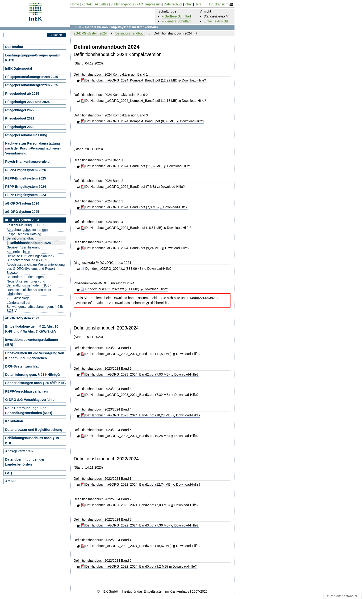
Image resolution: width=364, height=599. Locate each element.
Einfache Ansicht (216, 21)
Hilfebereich (158, 303)
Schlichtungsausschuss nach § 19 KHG (32, 440)
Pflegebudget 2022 (20, 110)
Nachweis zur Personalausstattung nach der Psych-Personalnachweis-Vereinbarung (33, 148)
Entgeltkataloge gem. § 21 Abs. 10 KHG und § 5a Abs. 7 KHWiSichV (32, 329)
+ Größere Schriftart (176, 16)
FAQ (9, 473)
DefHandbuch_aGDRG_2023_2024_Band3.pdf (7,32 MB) (125, 395)
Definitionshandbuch (130, 33)
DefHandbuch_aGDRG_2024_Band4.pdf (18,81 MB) (122, 228)
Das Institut (14, 47)
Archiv (10, 481)
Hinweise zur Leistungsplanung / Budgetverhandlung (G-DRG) (30, 258)
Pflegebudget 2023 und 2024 (27, 102)
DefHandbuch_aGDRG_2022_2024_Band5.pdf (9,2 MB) (124, 566)
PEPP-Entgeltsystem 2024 (26, 187)
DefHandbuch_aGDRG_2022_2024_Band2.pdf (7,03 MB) (125, 505)
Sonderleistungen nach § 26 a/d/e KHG (36, 383)
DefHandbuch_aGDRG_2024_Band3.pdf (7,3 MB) (120, 207)
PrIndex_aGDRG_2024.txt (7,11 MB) (110, 289)
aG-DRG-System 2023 (22, 318)
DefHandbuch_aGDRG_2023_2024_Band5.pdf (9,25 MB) (125, 436)
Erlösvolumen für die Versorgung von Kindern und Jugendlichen (35, 356)
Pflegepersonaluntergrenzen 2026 (32, 77)
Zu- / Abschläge (18, 298)
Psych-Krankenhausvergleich (28, 162)
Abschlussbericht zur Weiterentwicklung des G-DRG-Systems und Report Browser (36, 269)
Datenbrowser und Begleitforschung (34, 430)
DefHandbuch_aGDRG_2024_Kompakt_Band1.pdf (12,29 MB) (129, 80)
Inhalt (188, 4)
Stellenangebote (122, 4)
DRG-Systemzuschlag (22, 366)
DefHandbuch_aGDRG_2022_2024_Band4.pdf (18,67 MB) (126, 546)
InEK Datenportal (19, 68)
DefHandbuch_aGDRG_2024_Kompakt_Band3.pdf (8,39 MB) (128, 121)
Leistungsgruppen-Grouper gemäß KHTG (32, 58)
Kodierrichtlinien (18, 252)
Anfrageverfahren (19, 451)
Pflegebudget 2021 (20, 118)
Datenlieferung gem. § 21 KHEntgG (33, 375)
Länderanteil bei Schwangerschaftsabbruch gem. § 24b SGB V (35, 307)
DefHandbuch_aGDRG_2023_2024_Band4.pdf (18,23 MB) (126, 415)
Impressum (153, 4)
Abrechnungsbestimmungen (27, 230)
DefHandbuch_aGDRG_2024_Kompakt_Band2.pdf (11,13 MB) (129, 101)
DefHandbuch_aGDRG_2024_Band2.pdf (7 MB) (118, 187)
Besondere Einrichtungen (25, 277)
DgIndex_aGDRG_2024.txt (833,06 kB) (112, 269)
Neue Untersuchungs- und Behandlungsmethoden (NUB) (29, 283)
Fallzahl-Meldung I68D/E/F (26, 225)
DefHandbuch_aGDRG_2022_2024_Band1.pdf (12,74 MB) (126, 484)
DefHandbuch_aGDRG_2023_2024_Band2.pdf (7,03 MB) (125, 374)
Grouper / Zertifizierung (24, 247)
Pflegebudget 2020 (20, 127)
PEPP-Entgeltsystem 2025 (26, 178)
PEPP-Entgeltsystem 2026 (26, 170)
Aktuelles (102, 4)
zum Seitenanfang (343, 596)
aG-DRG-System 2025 (22, 212)
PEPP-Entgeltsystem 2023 (26, 195)
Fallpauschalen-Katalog (24, 234)
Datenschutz (173, 4)
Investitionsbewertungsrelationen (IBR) (31, 342)
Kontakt (87, 4)
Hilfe (198, 4)
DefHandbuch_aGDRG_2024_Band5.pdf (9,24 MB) (121, 248)
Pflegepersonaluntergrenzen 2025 (32, 85)
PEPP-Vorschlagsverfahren (26, 391)
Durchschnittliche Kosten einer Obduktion (29, 292)
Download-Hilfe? (194, 80)
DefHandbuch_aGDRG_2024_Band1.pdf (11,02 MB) (122, 166)
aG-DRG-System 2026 (22, 203)
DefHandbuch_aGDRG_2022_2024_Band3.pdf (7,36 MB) (125, 525)
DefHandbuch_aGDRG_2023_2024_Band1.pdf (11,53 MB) (126, 354)
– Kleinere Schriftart (176, 21)
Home (75, 4)
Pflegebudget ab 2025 (22, 94)
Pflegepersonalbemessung (26, 135)
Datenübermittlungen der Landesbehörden (25, 462)
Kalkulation (14, 421)
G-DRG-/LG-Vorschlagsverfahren (31, 400)
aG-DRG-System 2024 (90, 33)
